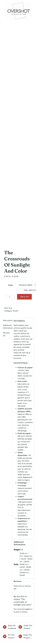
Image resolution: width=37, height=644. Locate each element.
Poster (16, 133)
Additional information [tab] (7, 149)
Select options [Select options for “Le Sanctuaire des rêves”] (8, 565)
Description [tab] (7, 143)
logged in (28, 432)
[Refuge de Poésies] (10, 484)
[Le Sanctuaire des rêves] (10, 530)
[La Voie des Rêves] (27, 530)
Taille (10, 108)
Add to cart (24, 119)
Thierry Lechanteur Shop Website (24, 588)
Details (13, 515)
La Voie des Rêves (27, 544)
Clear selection (30, 112)
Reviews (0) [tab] (6, 157)
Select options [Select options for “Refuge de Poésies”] (8, 516)
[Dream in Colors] (27, 484)
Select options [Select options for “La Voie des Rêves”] (25, 561)
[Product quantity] (10, 119)
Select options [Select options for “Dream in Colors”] (25, 516)
